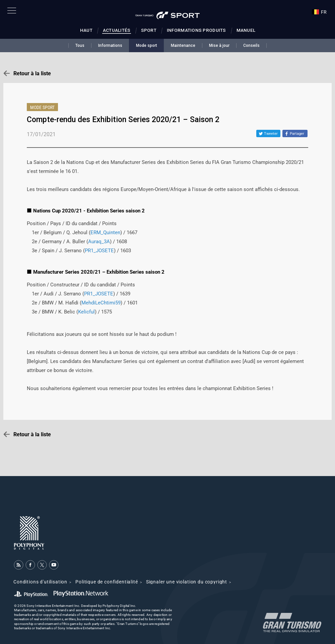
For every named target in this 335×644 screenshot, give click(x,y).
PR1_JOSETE (99, 251)
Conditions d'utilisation (40, 582)
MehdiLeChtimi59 (101, 303)
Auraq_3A (99, 242)
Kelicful (86, 312)
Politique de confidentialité (107, 582)
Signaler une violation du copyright (187, 582)
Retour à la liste (32, 73)
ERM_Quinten (105, 233)
